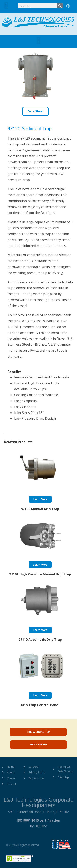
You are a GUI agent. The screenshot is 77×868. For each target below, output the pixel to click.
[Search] (60, 6)
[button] (6, 5)
